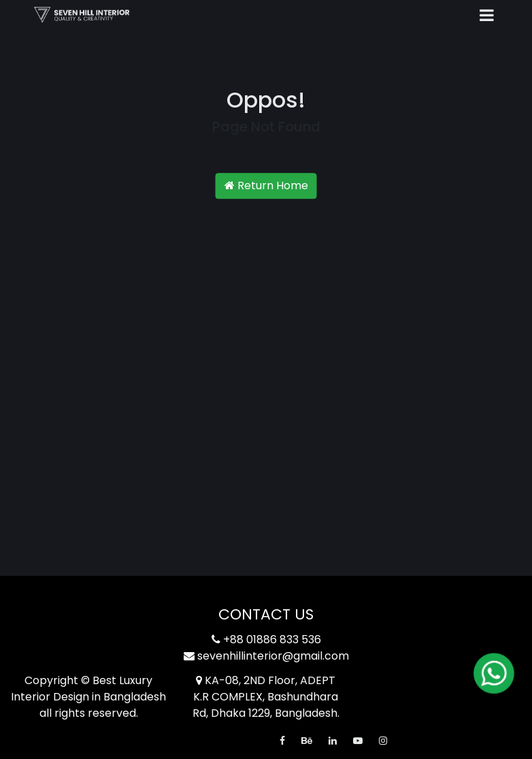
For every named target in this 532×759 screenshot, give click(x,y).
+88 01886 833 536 (266, 640)
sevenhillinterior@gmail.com (266, 656)
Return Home (266, 186)
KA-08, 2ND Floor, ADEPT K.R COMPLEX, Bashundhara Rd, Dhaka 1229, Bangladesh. (266, 697)
